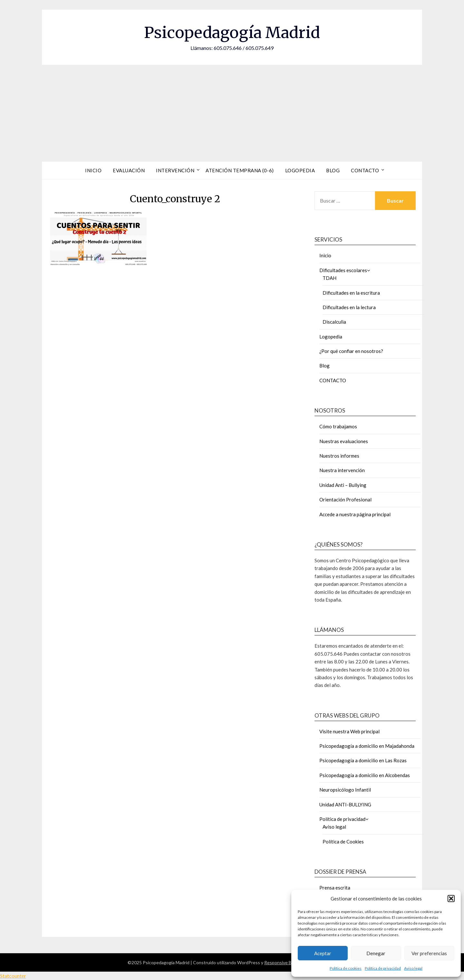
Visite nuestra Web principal (349, 731)
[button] (451, 899)
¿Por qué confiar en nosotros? (351, 351)
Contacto (365, 170)
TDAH (329, 278)
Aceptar (323, 953)
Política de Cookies (343, 842)
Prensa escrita (335, 888)
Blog (333, 170)
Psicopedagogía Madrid (232, 33)
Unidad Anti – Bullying (343, 485)
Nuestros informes (339, 456)
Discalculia (334, 322)
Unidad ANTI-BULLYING (345, 804)
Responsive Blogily (283, 962)
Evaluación (129, 170)
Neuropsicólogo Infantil (345, 790)
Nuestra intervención (342, 470)
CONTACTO (333, 380)
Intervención (175, 170)
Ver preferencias (429, 953)
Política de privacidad (383, 968)
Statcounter (13, 976)
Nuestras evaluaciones (344, 441)
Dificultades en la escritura (351, 293)
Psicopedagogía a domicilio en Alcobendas (365, 775)
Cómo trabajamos (338, 426)
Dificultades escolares (343, 270)
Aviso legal (413, 968)
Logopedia (300, 170)
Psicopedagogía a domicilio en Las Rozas (363, 760)
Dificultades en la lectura (349, 307)
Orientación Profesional (345, 500)
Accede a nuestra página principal (355, 514)
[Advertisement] (232, 113)
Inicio (93, 170)
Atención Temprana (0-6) (240, 170)
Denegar (376, 953)
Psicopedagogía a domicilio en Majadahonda (367, 746)
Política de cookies (346, 968)
